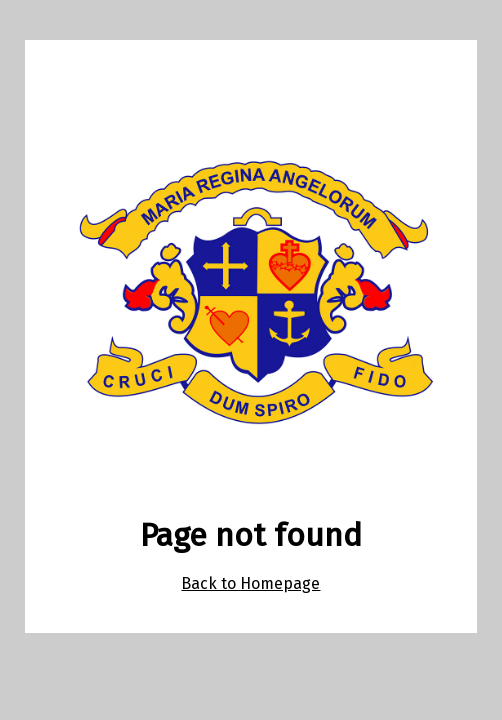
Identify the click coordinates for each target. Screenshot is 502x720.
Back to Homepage (250, 583)
